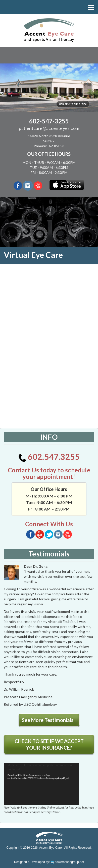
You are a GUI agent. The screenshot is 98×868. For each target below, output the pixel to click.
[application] (41, 784)
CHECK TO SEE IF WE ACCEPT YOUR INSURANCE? (49, 744)
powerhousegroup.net (67, 862)
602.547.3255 (49, 457)
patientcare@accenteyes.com (49, 128)
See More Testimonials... (49, 720)
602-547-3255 (49, 121)
